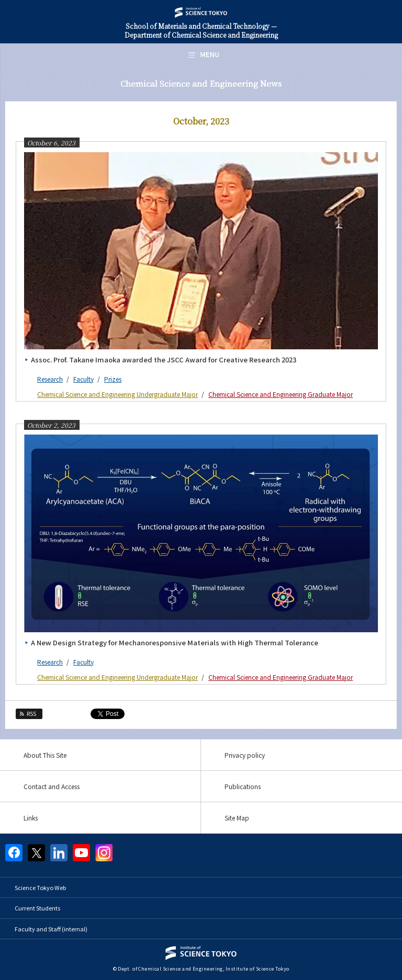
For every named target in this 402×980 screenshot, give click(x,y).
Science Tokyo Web (40, 887)
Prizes (113, 379)
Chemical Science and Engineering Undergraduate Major (118, 394)
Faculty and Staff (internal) (51, 929)
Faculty (83, 379)
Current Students (37, 908)
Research (50, 379)
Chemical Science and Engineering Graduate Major (281, 394)
